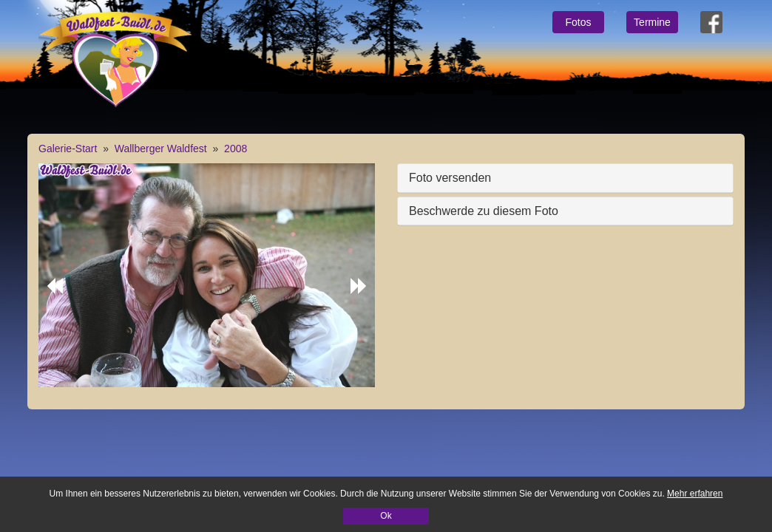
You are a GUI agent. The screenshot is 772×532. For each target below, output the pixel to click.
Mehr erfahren (695, 494)
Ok (386, 516)
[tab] (565, 178)
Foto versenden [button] (450, 178)
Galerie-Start (68, 149)
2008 (236, 149)
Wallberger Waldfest (161, 149)
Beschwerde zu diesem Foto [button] (484, 211)
